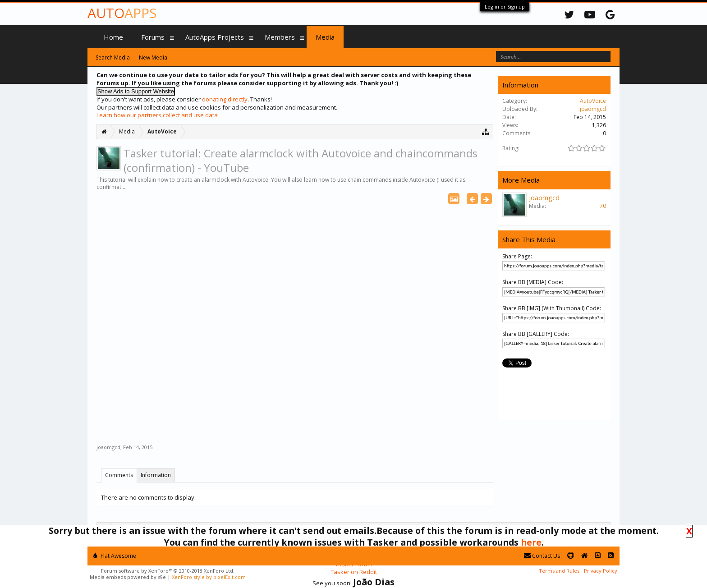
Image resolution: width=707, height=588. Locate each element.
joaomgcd (108, 447)
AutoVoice (593, 101)
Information (156, 475)
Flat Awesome (115, 556)
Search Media (113, 57)
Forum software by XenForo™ (168, 571)
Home (113, 37)
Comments (119, 475)
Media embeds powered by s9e (128, 577)
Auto (122, 13)
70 (603, 206)
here (531, 542)
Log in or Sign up (505, 7)
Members (280, 37)
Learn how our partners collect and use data (157, 115)
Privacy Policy (601, 571)
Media (325, 37)
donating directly (225, 99)
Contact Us (542, 556)
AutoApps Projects (215, 37)
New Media (153, 57)
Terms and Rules (559, 571)
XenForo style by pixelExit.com (209, 577)
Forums (153, 37)
